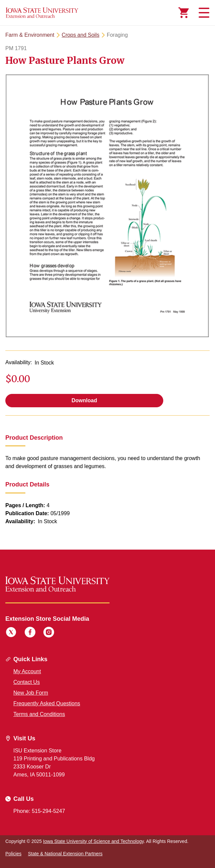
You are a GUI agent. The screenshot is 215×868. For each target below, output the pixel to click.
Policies (13, 854)
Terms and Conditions (39, 714)
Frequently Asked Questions (47, 703)
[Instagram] (49, 633)
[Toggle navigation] (203, 13)
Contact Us (27, 682)
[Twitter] (11, 633)
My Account (27, 671)
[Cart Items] (184, 13)
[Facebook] (30, 633)
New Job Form (31, 693)
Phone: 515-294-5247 (39, 811)
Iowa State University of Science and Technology (93, 841)
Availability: (19, 362)
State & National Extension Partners (65, 854)
